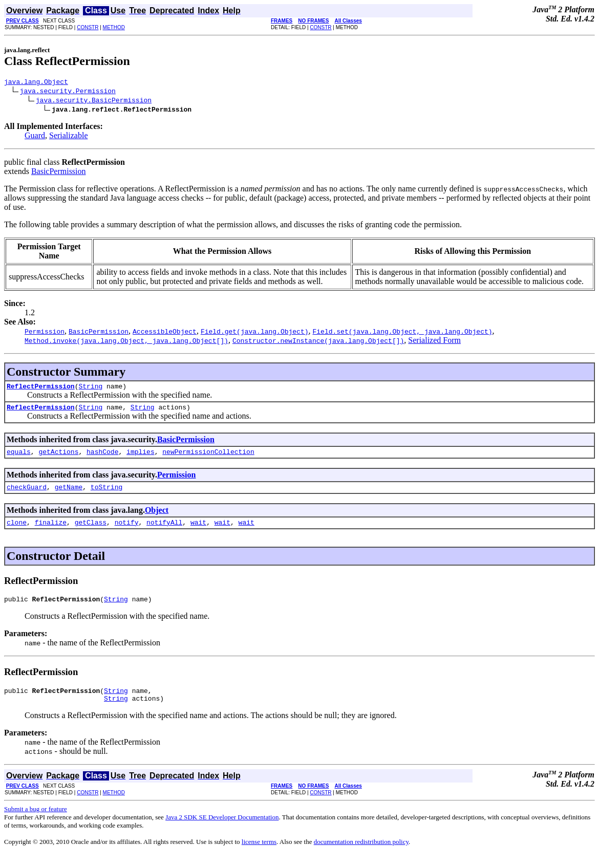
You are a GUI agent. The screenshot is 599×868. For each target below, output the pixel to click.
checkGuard (27, 494)
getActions (58, 458)
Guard (35, 137)
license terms (259, 855)
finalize (51, 531)
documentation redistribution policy (361, 855)
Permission (177, 481)
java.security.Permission (68, 92)
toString (106, 494)
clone (17, 531)
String (90, 389)
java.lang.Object (36, 83)
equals (19, 458)
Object (157, 518)
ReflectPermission (41, 389)
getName (69, 494)
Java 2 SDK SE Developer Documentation (222, 831)
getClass (91, 531)
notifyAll (164, 531)
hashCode (102, 458)
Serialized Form (434, 342)
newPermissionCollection (208, 458)
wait (198, 531)
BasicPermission (59, 173)
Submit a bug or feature (36, 823)
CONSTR (88, 27)
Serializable (69, 137)
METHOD (114, 27)
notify (127, 531)
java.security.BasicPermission (94, 101)
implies (141, 458)
